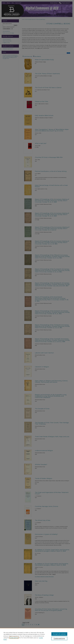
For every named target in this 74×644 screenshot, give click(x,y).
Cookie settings (14, 638)
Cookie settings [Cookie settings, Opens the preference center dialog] (59, 638)
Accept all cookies (59, 634)
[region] (37, 636)
